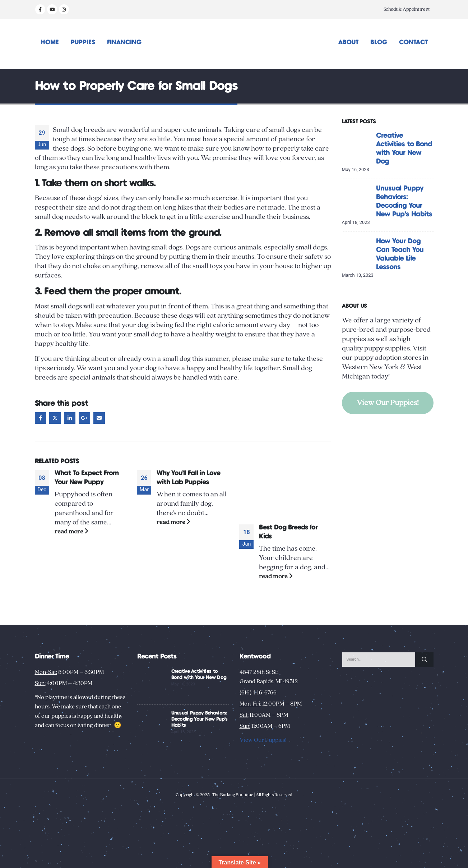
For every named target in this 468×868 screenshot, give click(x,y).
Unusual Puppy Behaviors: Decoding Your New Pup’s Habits (200, 719)
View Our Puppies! (388, 403)
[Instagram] (64, 9)
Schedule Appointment (407, 9)
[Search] (425, 660)
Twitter (55, 418)
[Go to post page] (285, 493)
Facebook (41, 418)
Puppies (83, 42)
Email (99, 418)
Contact (413, 42)
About (348, 42)
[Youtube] (52, 9)
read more (71, 531)
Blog (379, 42)
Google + (84, 418)
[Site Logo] (234, 44)
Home (50, 42)
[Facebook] (40, 9)
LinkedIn (70, 418)
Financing (124, 42)
